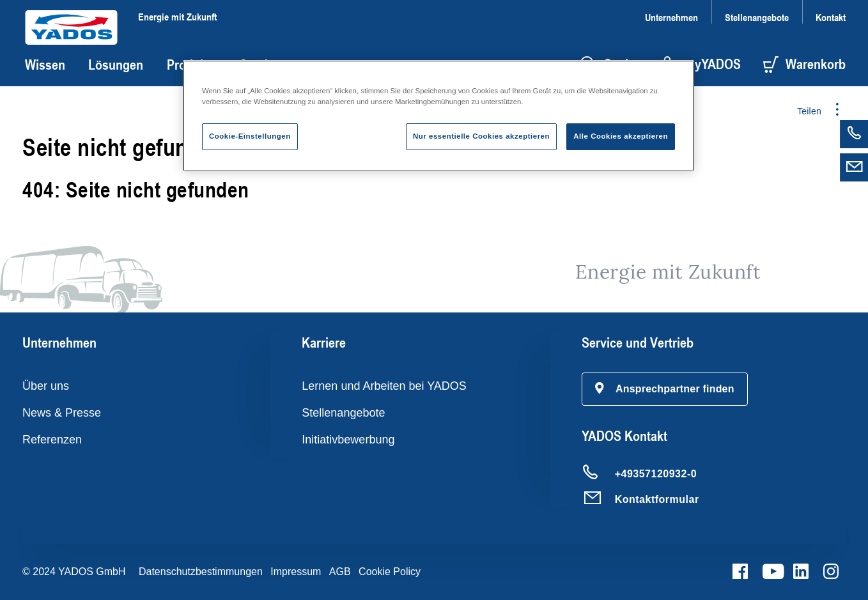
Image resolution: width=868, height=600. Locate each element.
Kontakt (831, 17)
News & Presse (62, 413)
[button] (665, 389)
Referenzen (52, 440)
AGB (340, 572)
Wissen (45, 65)
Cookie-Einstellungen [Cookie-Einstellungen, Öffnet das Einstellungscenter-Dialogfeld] (250, 136)
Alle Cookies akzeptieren (621, 136)
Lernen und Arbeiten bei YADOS (384, 386)
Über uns (46, 386)
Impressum (296, 572)
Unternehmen (671, 17)
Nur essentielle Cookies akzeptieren (481, 136)
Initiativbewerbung (348, 440)
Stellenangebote (757, 17)
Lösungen (116, 65)
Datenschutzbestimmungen (201, 572)
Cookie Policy (390, 572)
